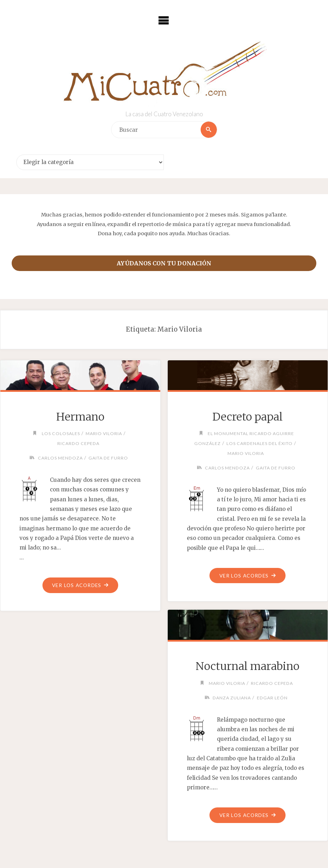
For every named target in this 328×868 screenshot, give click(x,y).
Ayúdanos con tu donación (164, 263)
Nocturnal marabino (248, 666)
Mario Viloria (104, 433)
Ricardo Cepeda (78, 443)
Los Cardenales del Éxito (260, 443)
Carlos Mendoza (60, 458)
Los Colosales (61, 433)
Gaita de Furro (108, 458)
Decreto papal (248, 417)
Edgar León (272, 698)
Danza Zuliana (232, 698)
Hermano (80, 417)
